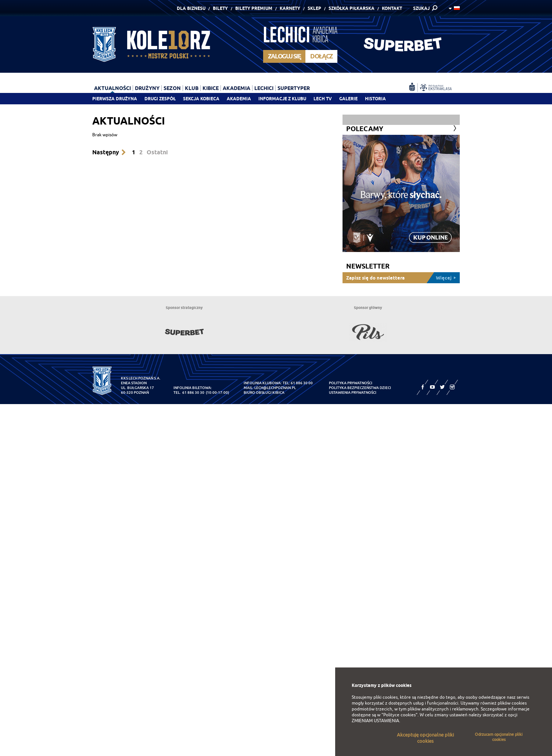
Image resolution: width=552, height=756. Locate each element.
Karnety (290, 8)
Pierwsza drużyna (115, 99)
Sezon (172, 88)
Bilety (220, 8)
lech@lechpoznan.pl (275, 388)
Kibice (211, 88)
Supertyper (294, 88)
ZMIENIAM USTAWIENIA (375, 721)
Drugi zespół (160, 99)
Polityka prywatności (351, 383)
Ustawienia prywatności (353, 393)
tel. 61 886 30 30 (189, 393)
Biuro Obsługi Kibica (264, 393)
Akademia (239, 99)
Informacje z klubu (282, 99)
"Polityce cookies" (399, 715)
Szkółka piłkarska (352, 8)
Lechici (264, 88)
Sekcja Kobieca (201, 99)
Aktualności (112, 88)
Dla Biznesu (191, 8)
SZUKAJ (421, 8)
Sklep (314, 8)
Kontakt (392, 8)
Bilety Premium (254, 8)
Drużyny (147, 88)
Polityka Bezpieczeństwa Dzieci (360, 388)
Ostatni (157, 152)
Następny (106, 152)
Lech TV (323, 99)
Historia (375, 99)
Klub (192, 88)
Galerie (348, 99)
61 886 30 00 (302, 383)
